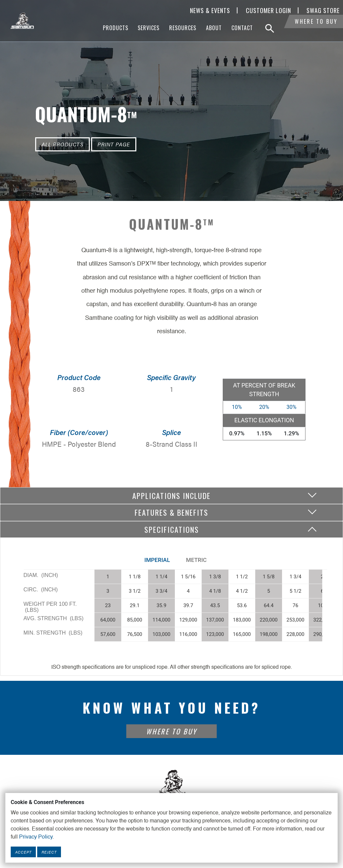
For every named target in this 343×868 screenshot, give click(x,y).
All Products (62, 144)
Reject (49, 852)
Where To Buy (316, 28)
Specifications (172, 529)
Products (116, 28)
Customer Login (268, 10)
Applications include (171, 495)
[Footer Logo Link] (171, 786)
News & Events (210, 10)
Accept (23, 852)
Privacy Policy (36, 837)
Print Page (114, 144)
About (214, 28)
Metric (196, 560)
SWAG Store (323, 10)
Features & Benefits (171, 512)
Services (149, 28)
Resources (183, 28)
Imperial (157, 560)
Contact (242, 28)
